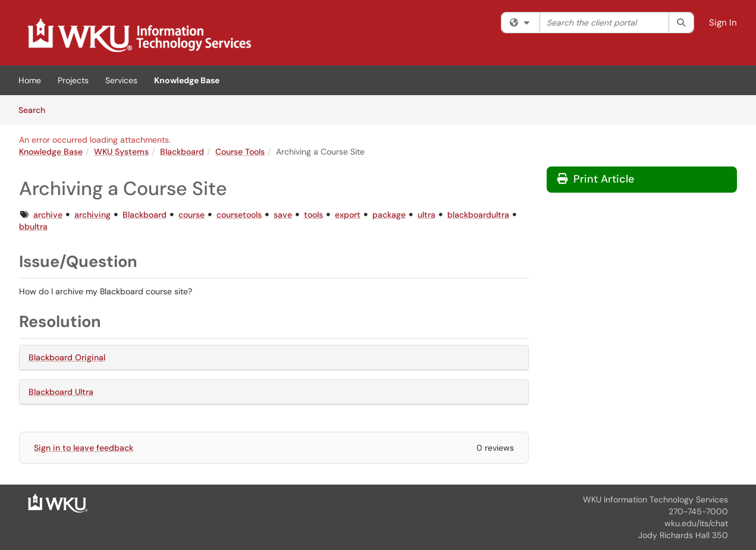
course (192, 215)
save (283, 215)
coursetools (239, 215)
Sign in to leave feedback (84, 448)
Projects (73, 80)
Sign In (723, 23)
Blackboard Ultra (61, 392)
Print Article (596, 179)
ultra (426, 215)
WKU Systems (121, 152)
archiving (92, 215)
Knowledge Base (187, 80)
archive (48, 215)
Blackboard (182, 152)
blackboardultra (478, 215)
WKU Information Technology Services (655, 499)
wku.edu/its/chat (696, 523)
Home (30, 80)
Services (121, 80)
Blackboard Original (67, 357)
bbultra (33, 227)
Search (36, 109)
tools (313, 215)
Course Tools (240, 152)
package (389, 215)
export (348, 215)
